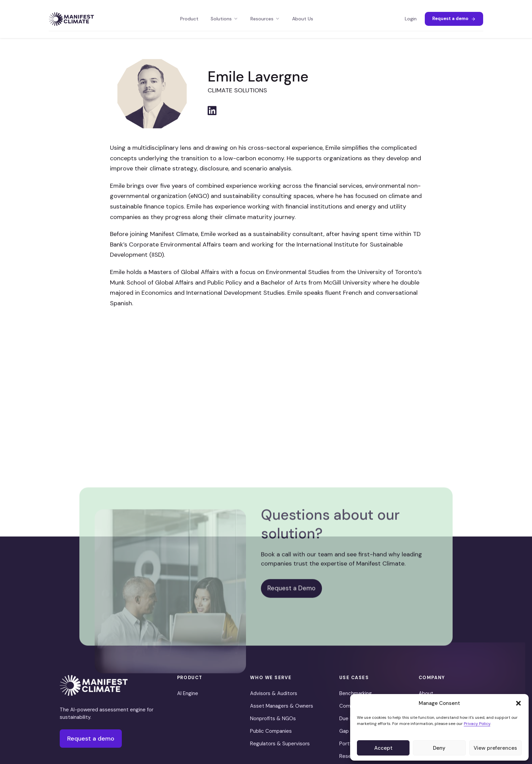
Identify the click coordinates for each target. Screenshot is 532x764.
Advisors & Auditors (274, 693)
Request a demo (454, 19)
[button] (518, 703)
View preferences (495, 748)
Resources (265, 19)
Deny (439, 748)
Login (411, 19)
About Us (303, 19)
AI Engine (188, 693)
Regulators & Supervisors (280, 744)
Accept (383, 748)
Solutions (224, 19)
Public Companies (271, 731)
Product (189, 19)
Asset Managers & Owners (282, 706)
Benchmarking (356, 693)
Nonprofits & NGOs (273, 718)
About (426, 693)
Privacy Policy (477, 724)
